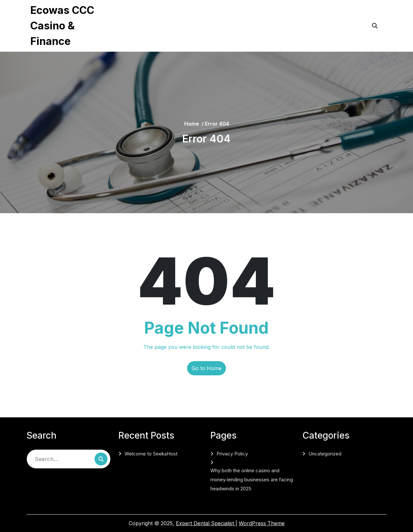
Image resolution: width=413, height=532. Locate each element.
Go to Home (207, 368)
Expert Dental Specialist (206, 523)
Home (192, 124)
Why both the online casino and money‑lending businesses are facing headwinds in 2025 (214, 34)
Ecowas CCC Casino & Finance (62, 26)
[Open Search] (375, 26)
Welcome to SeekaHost (151, 454)
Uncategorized (325, 454)
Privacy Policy (145, 13)
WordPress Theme (262, 523)
